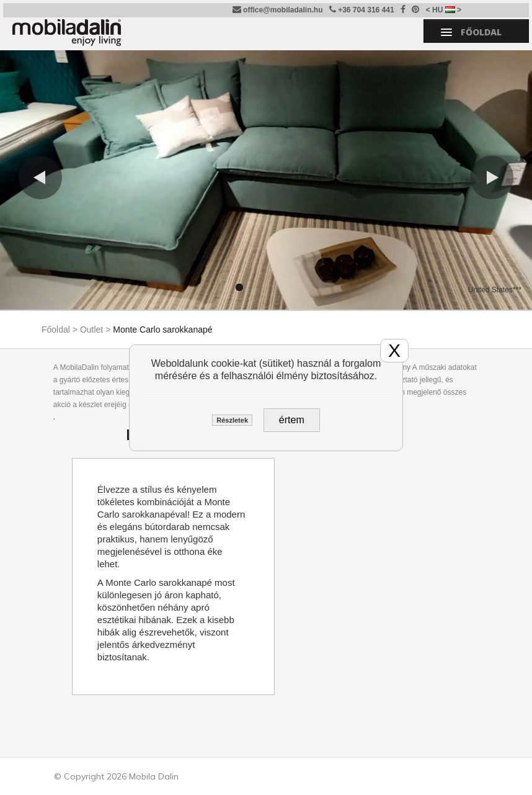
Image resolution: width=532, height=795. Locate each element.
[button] (40, 177)
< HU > (444, 10)
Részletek (232, 420)
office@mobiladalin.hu (278, 10)
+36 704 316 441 (362, 10)
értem (292, 420)
